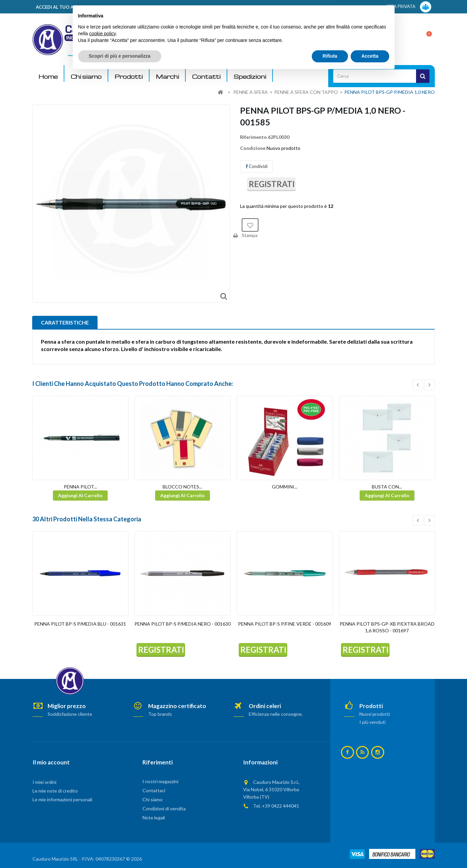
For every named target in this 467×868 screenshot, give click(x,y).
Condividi (256, 166)
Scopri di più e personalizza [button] (120, 850)
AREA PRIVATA (408, 7)
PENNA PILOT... (80, 487)
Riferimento (253, 137)
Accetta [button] (370, 850)
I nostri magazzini (160, 781)
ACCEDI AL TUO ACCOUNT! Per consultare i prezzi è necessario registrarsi (118, 7)
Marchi (167, 77)
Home (48, 77)
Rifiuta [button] (330, 850)
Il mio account (51, 762)
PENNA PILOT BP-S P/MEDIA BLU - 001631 (80, 624)
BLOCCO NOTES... (182, 487)
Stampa (250, 235)
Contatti (206, 77)
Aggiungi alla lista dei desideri (250, 225)
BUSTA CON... (387, 487)
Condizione (253, 148)
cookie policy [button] (102, 827)
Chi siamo (86, 77)
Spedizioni (250, 77)
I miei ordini (44, 782)
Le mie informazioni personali (62, 799)
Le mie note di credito (55, 791)
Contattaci (154, 790)
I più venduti (372, 722)
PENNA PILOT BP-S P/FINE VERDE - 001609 (285, 624)
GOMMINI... (285, 487)
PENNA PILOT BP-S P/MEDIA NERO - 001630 (183, 624)
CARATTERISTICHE (65, 322)
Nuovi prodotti (375, 714)
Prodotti (129, 77)
